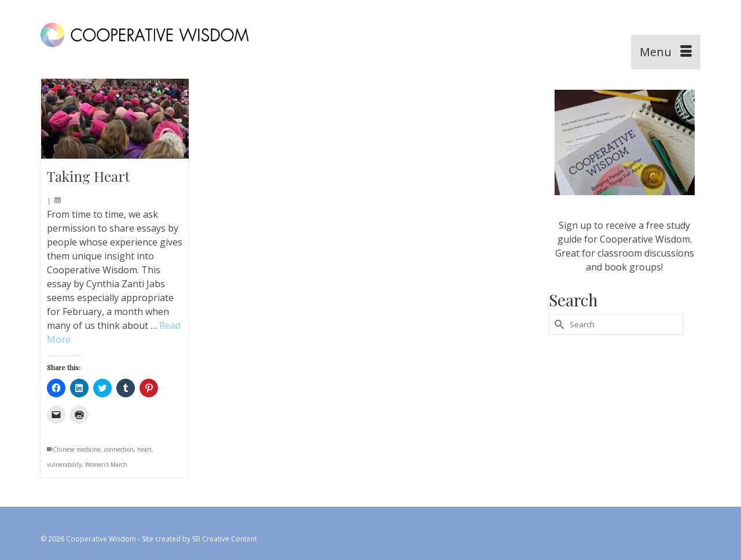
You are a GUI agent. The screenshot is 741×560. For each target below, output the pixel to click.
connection (119, 449)
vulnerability (64, 464)
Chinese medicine (77, 449)
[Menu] (666, 52)
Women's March (106, 464)
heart (144, 449)
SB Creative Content (225, 539)
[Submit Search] (557, 325)
